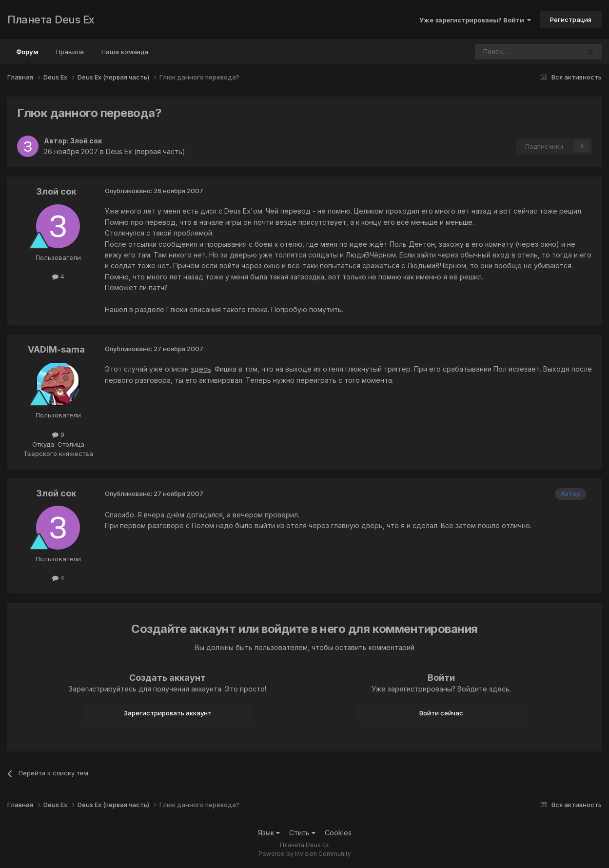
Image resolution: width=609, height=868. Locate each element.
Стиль (302, 833)
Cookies (338, 833)
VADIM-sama (56, 349)
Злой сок (86, 141)
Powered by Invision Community (305, 854)
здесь (201, 369)
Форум (27, 56)
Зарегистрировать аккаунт (168, 713)
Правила (70, 52)
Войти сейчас (441, 713)
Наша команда (125, 52)
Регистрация (571, 20)
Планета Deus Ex (51, 20)
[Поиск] (501, 52)
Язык (269, 833)
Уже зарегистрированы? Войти (475, 20)
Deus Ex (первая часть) (146, 151)
